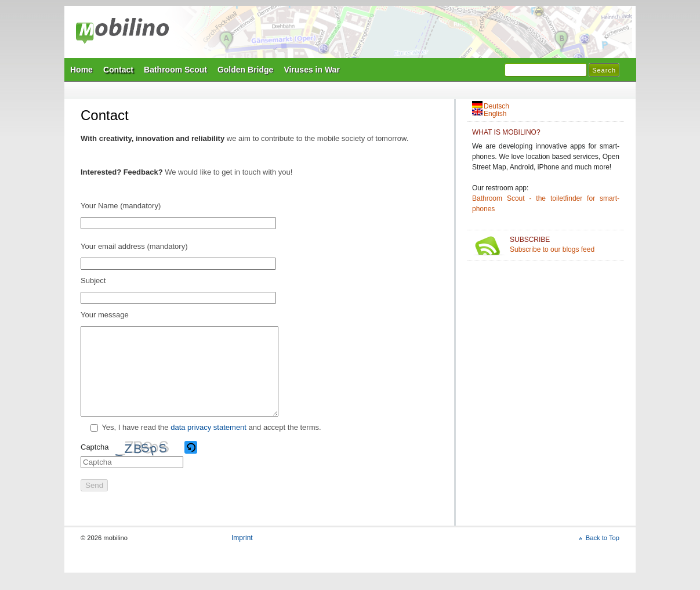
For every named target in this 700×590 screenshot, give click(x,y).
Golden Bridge (245, 70)
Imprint (242, 555)
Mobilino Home (430, 35)
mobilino (122, 32)
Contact (118, 70)
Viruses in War (311, 70)
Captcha (95, 464)
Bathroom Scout (175, 70)
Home (81, 70)
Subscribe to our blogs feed (565, 245)
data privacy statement (208, 445)
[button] (192, 465)
